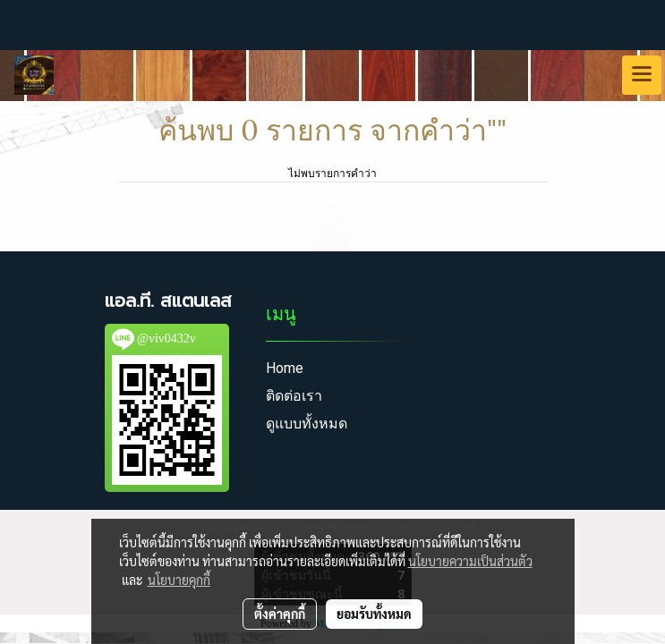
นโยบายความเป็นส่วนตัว (470, 561)
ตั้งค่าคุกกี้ (280, 614)
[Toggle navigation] (642, 75)
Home (285, 368)
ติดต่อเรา (294, 396)
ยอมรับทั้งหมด (374, 614)
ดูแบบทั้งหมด (307, 424)
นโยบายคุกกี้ (179, 580)
